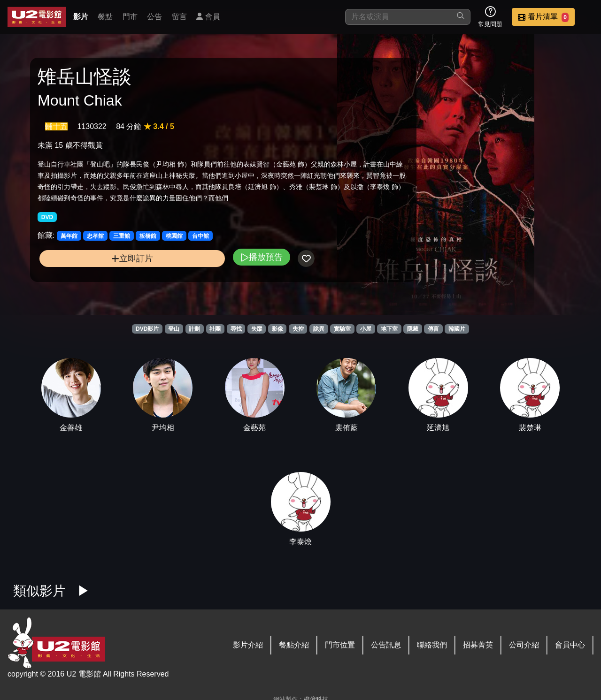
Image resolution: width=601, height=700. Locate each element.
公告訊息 (386, 645)
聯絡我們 (432, 645)
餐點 (105, 17)
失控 (298, 329)
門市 (130, 17)
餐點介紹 (294, 645)
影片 (81, 17)
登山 (174, 329)
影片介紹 (248, 645)
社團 (215, 329)
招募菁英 (478, 645)
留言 (179, 17)
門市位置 (340, 645)
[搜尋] (398, 17)
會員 (208, 17)
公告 (154, 17)
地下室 (389, 329)
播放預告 (203, 275)
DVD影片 (147, 329)
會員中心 (570, 645)
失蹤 (257, 329)
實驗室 (342, 329)
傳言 (433, 329)
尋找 (236, 329)
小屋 (366, 329)
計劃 (194, 329)
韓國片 (457, 329)
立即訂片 (104, 276)
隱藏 (413, 329)
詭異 (319, 329)
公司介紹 (524, 645)
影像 (277, 329)
